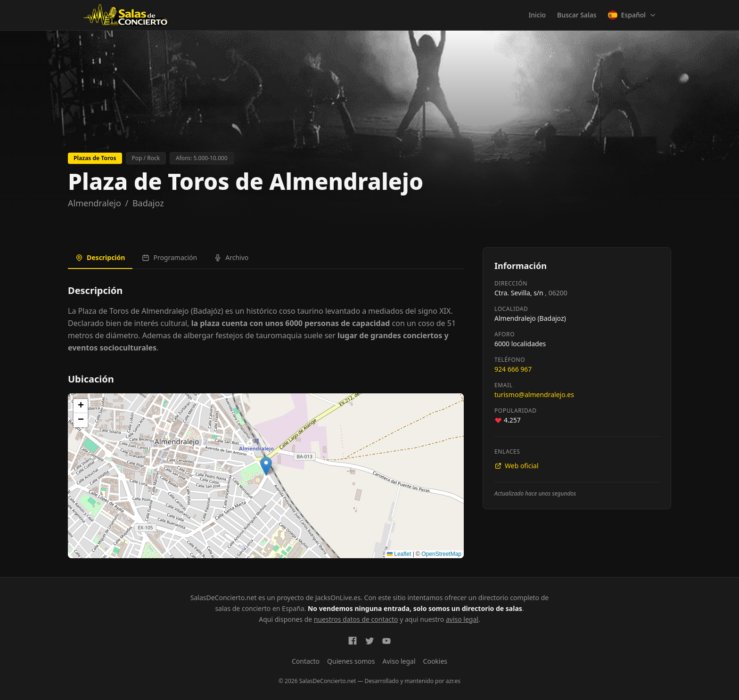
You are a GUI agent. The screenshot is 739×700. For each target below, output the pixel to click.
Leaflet (399, 554)
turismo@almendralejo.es (534, 395)
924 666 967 (513, 369)
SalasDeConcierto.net (224, 598)
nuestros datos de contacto (356, 619)
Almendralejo (94, 203)
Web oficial (517, 466)
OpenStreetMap (441, 554)
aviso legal (462, 619)
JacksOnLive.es (338, 598)
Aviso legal (399, 661)
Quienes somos (351, 661)
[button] (266, 466)
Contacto (306, 661)
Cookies (435, 661)
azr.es (453, 681)
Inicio (537, 15)
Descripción (100, 257)
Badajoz (148, 203)
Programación (169, 257)
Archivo (231, 257)
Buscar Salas (577, 15)
